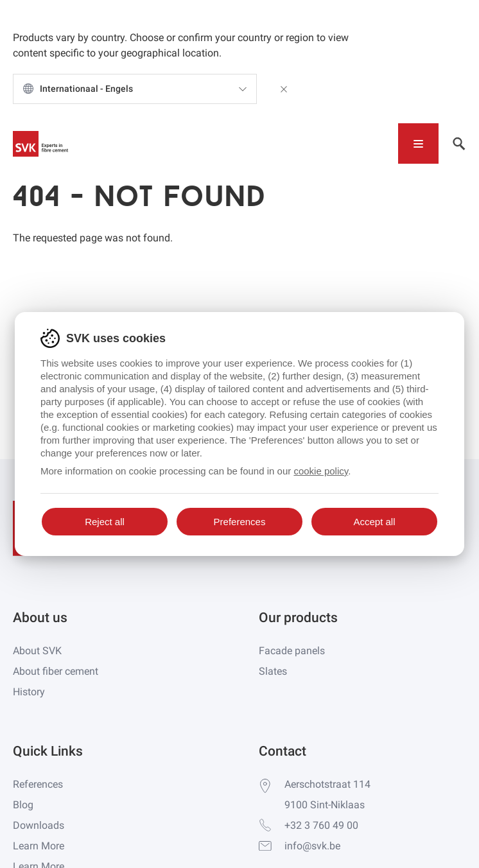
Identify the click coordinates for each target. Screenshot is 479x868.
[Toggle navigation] (418, 143)
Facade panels (292, 651)
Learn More (39, 846)
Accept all (374, 522)
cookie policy (321, 471)
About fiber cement (56, 671)
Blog (23, 805)
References (38, 784)
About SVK (37, 651)
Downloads (39, 825)
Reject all (105, 522)
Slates (273, 671)
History (29, 692)
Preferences (240, 522)
